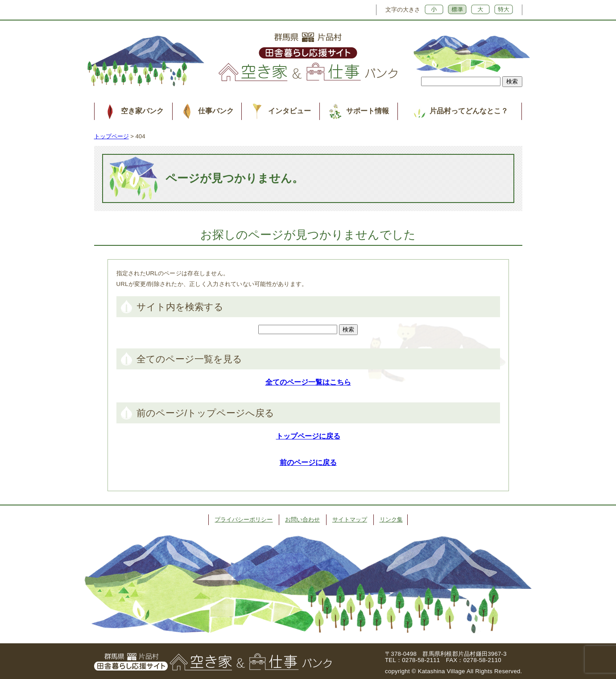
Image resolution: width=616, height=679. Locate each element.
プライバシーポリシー (244, 520)
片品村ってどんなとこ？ (469, 111)
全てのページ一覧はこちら (308, 382)
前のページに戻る (308, 462)
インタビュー (289, 111)
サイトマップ (350, 520)
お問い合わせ (302, 520)
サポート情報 (368, 111)
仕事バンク (216, 111)
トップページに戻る (308, 436)
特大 (504, 9)
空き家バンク (142, 111)
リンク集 (391, 520)
